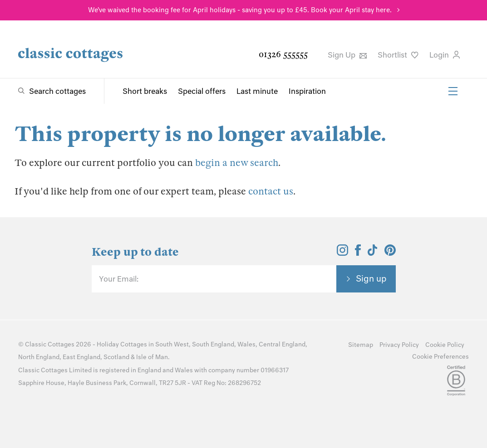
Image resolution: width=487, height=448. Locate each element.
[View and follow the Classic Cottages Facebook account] (358, 253)
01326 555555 (283, 54)
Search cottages (57, 91)
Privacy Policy (399, 345)
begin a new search (237, 163)
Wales (246, 344)
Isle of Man (152, 357)
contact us (271, 191)
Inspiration (307, 91)
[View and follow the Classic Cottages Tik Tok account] (373, 253)
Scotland (116, 357)
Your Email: (119, 279)
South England (213, 344)
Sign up (371, 278)
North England (39, 357)
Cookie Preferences (440, 357)
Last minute (257, 91)
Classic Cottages (50, 344)
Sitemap (361, 345)
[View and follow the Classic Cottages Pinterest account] (390, 253)
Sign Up (347, 55)
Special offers (202, 91)
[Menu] (453, 91)
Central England (282, 344)
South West (172, 344)
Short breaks (145, 91)
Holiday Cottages (122, 344)
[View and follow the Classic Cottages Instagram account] (342, 253)
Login (445, 55)
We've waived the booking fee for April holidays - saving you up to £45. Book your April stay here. (240, 10)
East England (81, 357)
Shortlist (398, 55)
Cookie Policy (445, 345)
